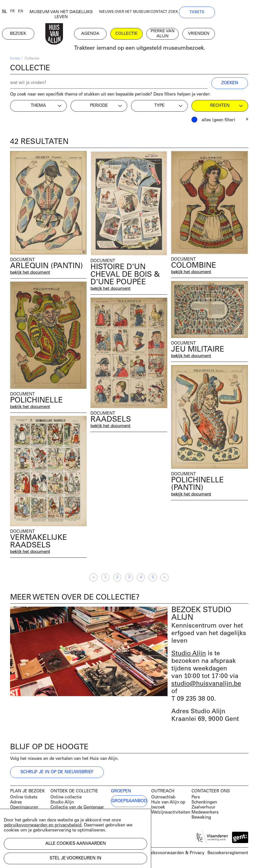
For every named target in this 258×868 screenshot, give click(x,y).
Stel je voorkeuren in (75, 858)
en (29, 13)
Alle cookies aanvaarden (76, 844)
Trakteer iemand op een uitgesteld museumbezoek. (156, 50)
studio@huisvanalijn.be (206, 686)
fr (21, 13)
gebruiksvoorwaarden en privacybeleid (43, 825)
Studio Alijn (189, 655)
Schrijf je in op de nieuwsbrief (57, 774)
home (15, 61)
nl (12, 13)
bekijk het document (30, 274)
